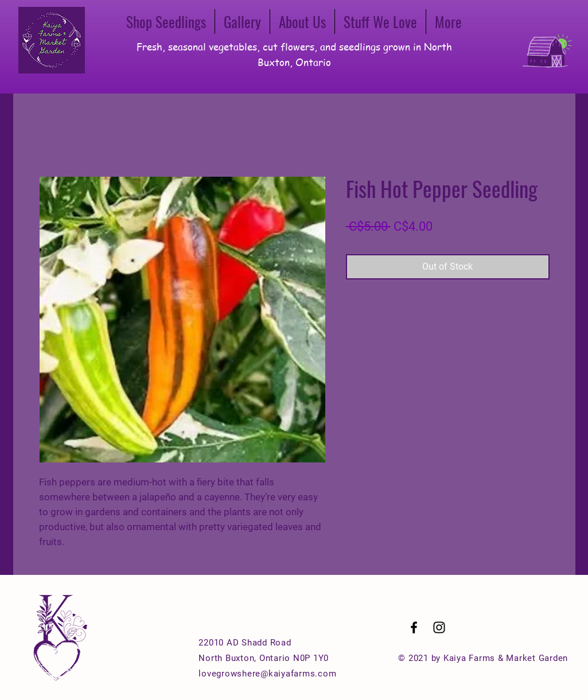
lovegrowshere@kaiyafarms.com (267, 674)
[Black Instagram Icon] (439, 627)
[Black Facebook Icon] (414, 627)
